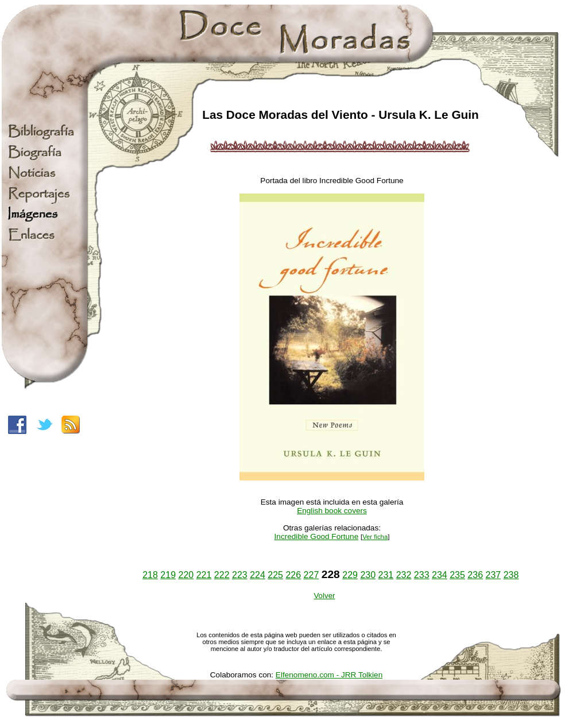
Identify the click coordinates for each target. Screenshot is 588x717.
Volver (324, 596)
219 (168, 575)
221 (204, 575)
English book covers (332, 511)
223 (240, 575)
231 (386, 575)
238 (511, 575)
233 (422, 575)
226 (293, 575)
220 (186, 575)
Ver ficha (375, 537)
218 (150, 575)
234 (440, 575)
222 (222, 575)
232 (404, 575)
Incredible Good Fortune (317, 536)
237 (493, 575)
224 (258, 575)
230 (368, 575)
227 (312, 575)
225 (275, 575)
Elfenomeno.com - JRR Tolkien (329, 675)
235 (457, 575)
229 (350, 575)
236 (475, 575)
